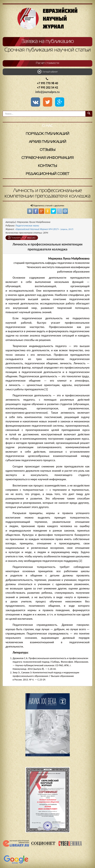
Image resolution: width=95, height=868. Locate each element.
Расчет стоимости (47, 63)
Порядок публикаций (47, 134)
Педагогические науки (27, 226)
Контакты (47, 166)
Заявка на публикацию (48, 42)
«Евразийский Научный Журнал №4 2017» (44, 229)
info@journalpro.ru (47, 92)
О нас (47, 126)
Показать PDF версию (22, 238)
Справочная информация (48, 158)
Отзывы (48, 150)
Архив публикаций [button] (48, 142)
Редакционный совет (47, 174)
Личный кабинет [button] (48, 72)
